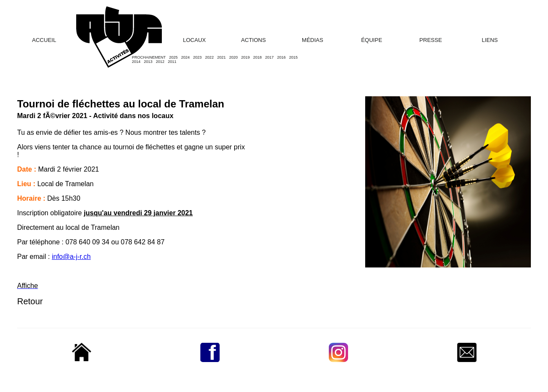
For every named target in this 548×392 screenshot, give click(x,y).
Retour (30, 301)
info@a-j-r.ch (71, 257)
